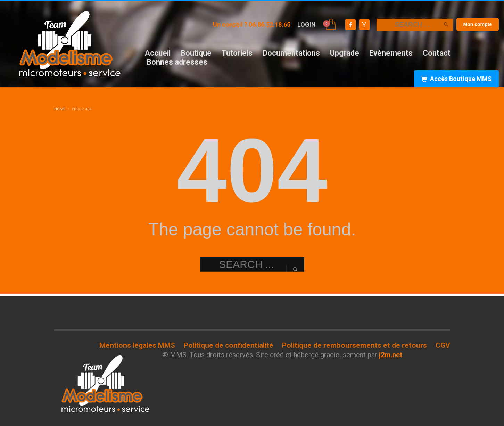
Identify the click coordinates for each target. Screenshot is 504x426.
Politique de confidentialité (229, 345)
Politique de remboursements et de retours (354, 345)
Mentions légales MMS (137, 345)
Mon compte (478, 24)
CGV (443, 345)
